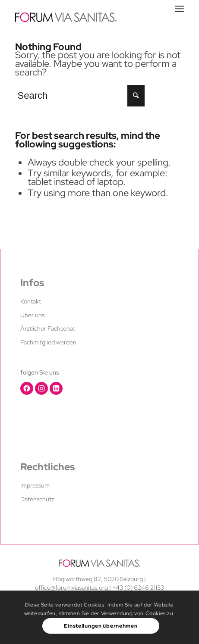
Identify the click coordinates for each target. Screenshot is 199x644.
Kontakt (31, 301)
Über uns (32, 315)
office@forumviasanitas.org (71, 588)
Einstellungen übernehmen (101, 626)
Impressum (35, 485)
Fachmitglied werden (48, 342)
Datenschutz (37, 499)
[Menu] (179, 9)
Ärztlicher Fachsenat (48, 328)
